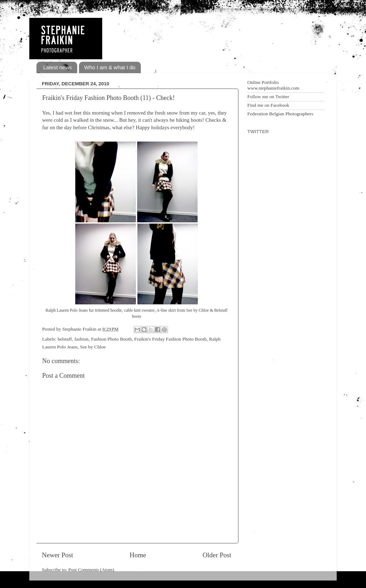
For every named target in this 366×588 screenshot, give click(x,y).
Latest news (58, 67)
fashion (81, 339)
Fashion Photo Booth (112, 339)
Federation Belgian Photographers (280, 114)
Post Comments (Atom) (91, 570)
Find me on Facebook (268, 105)
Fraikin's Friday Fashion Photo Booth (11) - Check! (108, 98)
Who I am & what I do (110, 67)
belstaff (65, 339)
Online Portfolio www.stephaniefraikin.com (273, 85)
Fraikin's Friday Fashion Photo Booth (170, 339)
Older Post (217, 555)
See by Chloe (93, 347)
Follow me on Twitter (268, 97)
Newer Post (58, 555)
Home (138, 555)
